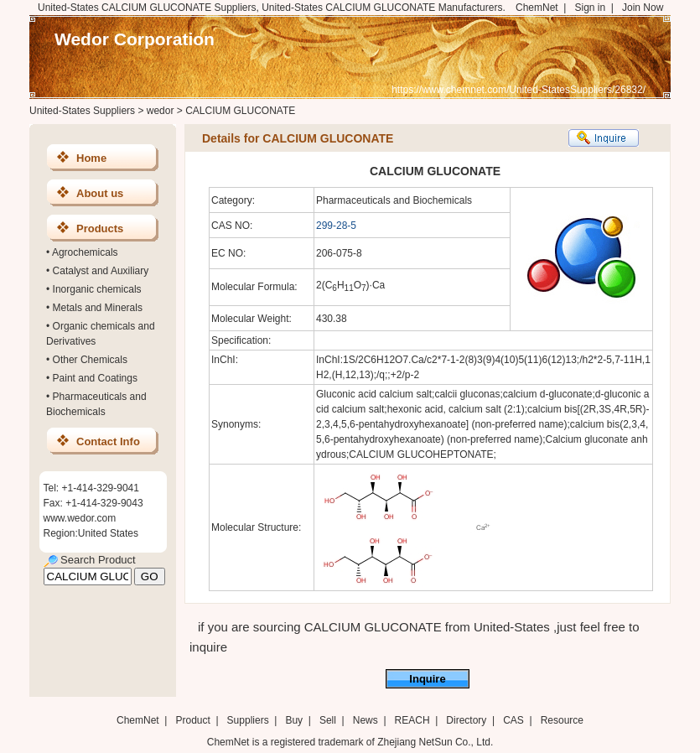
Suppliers (248, 720)
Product (194, 720)
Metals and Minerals (98, 308)
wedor (161, 111)
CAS (513, 720)
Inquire (427, 679)
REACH (412, 720)
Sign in (590, 8)
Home (91, 158)
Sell (328, 720)
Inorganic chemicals (97, 289)
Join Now (643, 8)
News (366, 720)
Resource (562, 720)
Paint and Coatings (95, 378)
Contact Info (108, 441)
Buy (294, 720)
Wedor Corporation (135, 39)
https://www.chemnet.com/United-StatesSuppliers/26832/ (519, 90)
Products (100, 228)
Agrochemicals (85, 252)
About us (100, 193)
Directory (466, 720)
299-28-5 (336, 226)
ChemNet (537, 8)
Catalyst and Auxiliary (101, 271)
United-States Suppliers (82, 111)
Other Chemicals (90, 360)
